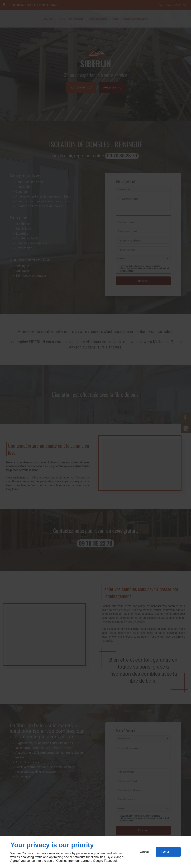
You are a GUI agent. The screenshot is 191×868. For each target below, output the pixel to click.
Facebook (111, 861)
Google (98, 861)
